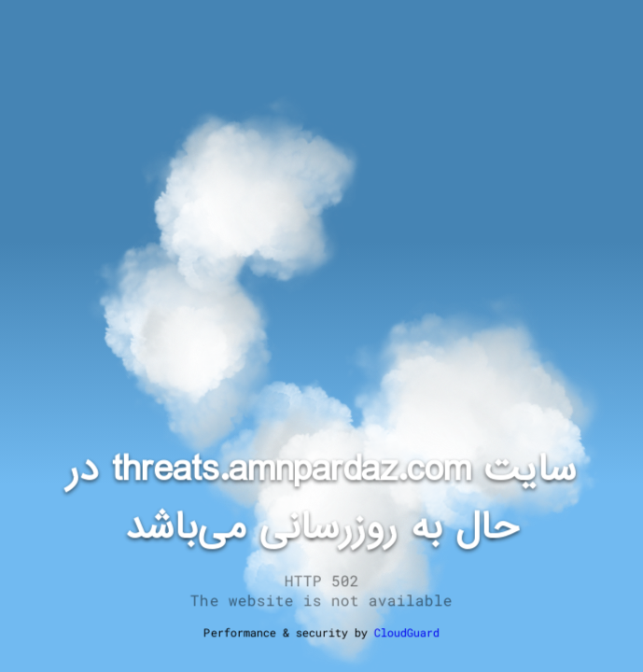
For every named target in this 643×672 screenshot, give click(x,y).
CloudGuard (407, 632)
